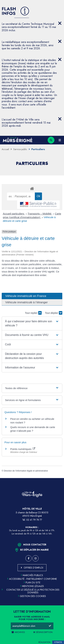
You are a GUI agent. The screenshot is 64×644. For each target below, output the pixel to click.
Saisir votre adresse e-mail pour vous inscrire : (32, 618)
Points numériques (23, 449)
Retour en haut (59, 478)
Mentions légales (32, 586)
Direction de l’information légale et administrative (26, 471)
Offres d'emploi (33, 568)
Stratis (58, 642)
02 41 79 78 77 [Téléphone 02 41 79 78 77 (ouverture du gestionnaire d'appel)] (34, 520)
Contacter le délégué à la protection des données (31, 591)
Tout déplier (54, 313)
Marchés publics (32, 575)
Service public (20, 149)
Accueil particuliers (14, 214)
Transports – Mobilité (40, 214)
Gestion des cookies (32, 596)
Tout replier (33, 313)
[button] (32, 323)
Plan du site (32, 582)
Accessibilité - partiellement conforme (32, 579)
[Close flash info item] (60, 23)
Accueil (5, 149)
